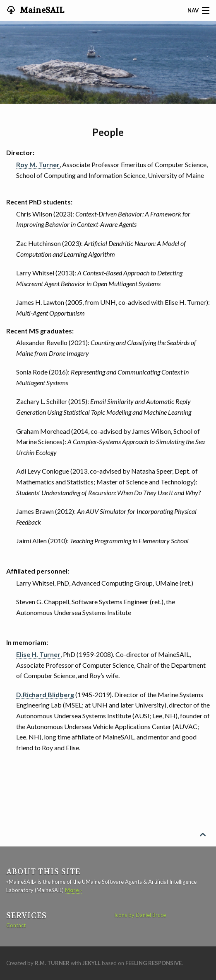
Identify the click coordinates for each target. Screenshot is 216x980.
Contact (16, 925)
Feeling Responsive (154, 963)
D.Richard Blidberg (45, 694)
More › (73, 890)
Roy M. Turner (38, 164)
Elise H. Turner (38, 654)
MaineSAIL (41, 10)
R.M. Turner (52, 963)
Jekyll (91, 963)
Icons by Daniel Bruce (140, 915)
